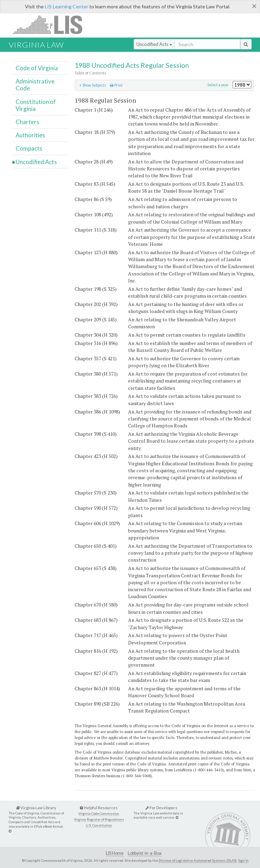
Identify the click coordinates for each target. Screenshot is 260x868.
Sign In (243, 860)
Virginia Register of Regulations (99, 819)
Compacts (29, 148)
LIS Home (115, 853)
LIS (52, 25)
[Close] (254, 6)
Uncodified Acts (154, 44)
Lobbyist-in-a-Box (145, 853)
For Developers (161, 808)
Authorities (30, 135)
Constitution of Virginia (36, 105)
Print (116, 85)
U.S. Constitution (99, 825)
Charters (27, 122)
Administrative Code (35, 85)
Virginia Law (36, 45)
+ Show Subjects (93, 85)
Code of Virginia (37, 68)
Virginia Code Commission (99, 814)
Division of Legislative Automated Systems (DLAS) (198, 860)
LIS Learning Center (66, 6)
